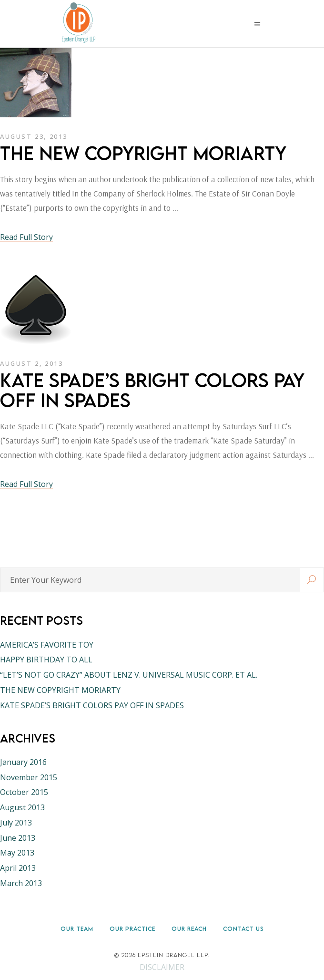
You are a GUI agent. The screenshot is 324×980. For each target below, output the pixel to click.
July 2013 (16, 823)
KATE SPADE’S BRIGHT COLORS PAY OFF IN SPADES (152, 390)
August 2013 (22, 807)
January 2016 (23, 762)
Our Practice (132, 929)
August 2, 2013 (31, 363)
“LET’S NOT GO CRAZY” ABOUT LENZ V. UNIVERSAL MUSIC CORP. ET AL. (129, 675)
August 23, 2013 (34, 136)
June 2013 (18, 838)
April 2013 (18, 868)
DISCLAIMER (162, 967)
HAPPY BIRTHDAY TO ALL (46, 660)
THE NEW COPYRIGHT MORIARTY (143, 153)
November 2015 (29, 777)
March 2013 (21, 883)
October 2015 (24, 792)
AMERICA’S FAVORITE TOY (47, 645)
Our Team (77, 929)
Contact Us (243, 929)
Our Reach (189, 929)
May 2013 (17, 853)
